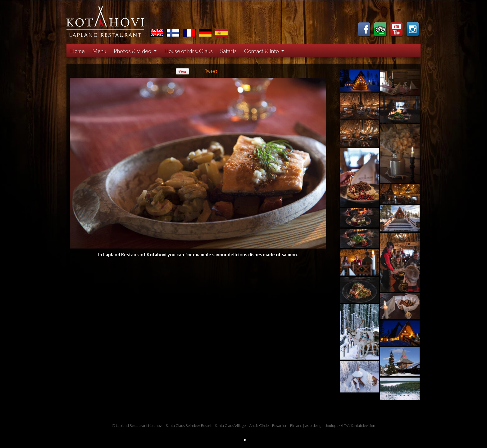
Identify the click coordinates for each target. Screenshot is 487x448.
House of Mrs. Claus (189, 51)
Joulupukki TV (337, 426)
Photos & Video (133, 51)
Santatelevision (363, 426)
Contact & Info (262, 51)
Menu (99, 51)
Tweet (211, 71)
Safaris (228, 51)
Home (77, 51)
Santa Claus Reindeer (183, 426)
